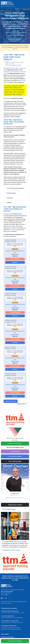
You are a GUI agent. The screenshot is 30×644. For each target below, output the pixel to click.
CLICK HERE (17, 550)
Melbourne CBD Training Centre (10, 611)
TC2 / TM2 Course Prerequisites (15, 188)
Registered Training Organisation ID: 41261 (8, 6)
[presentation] (4, 482)
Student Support (11, 193)
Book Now (15, 262)
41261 (16, 580)
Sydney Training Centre (8, 616)
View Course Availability (15, 40)
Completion (10, 198)
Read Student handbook (15, 456)
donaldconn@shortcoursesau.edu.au (16, 498)
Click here (15, 49)
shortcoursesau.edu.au (7, 637)
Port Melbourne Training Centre (10, 621)
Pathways (9, 203)
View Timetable (15, 259)
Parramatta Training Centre (9, 626)
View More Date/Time (11, 401)
